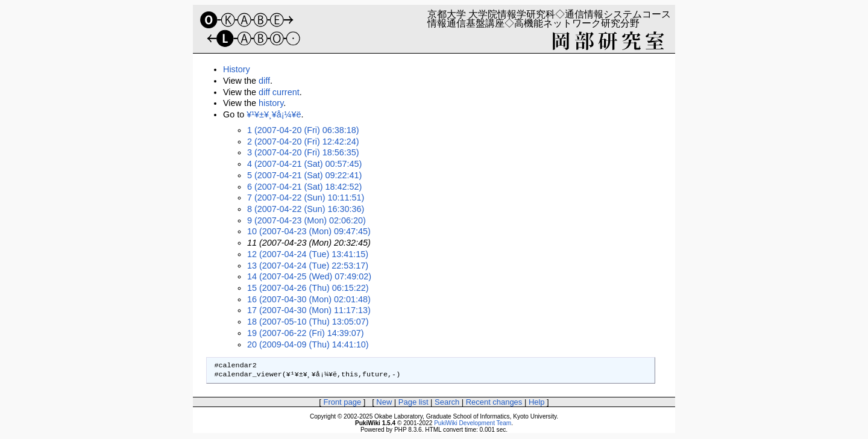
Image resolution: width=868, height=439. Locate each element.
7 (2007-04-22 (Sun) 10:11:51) (306, 198)
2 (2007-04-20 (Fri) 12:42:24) (303, 142)
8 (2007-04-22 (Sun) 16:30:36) (306, 209)
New (384, 402)
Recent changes (494, 402)
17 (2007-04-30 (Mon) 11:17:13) (309, 310)
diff (264, 81)
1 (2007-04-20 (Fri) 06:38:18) (303, 130)
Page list (414, 402)
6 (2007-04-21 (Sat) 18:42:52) (304, 187)
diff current (279, 92)
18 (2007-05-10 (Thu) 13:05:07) (308, 322)
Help (537, 402)
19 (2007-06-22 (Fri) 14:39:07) (306, 333)
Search (447, 402)
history (271, 103)
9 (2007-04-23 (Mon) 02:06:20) (307, 220)
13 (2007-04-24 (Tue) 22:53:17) (308, 266)
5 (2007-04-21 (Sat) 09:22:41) (304, 175)
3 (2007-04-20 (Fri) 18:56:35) (303, 152)
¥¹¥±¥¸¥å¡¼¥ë (274, 114)
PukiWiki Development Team (473, 423)
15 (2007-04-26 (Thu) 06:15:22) (308, 288)
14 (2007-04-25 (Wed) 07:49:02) (309, 276)
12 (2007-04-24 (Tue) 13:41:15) (308, 254)
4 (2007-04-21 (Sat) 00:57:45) (304, 164)
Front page (342, 402)
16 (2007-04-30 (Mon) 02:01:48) (309, 299)
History (237, 69)
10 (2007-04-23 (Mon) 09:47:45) (309, 231)
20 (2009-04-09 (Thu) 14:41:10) (308, 344)
